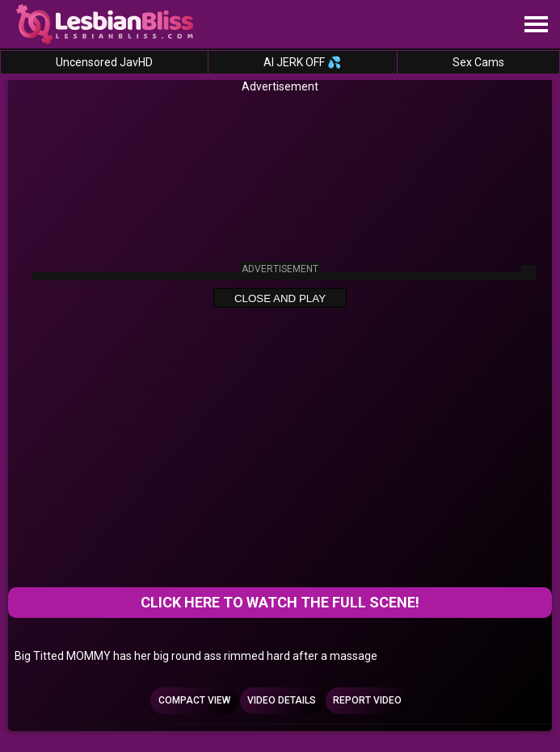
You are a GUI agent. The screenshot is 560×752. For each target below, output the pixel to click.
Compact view (194, 700)
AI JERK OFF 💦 (302, 62)
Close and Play (280, 298)
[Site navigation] (536, 25)
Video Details (282, 700)
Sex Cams (478, 62)
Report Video (367, 700)
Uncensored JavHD (104, 62)
